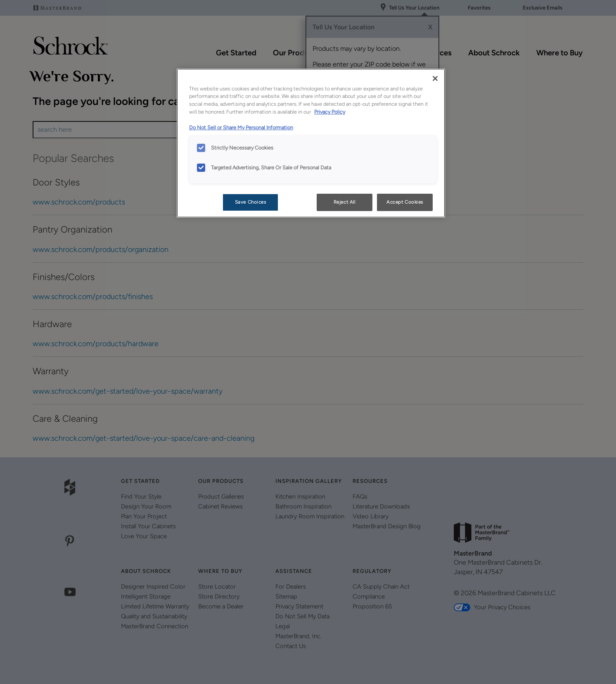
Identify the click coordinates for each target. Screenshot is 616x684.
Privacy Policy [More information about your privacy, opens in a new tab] (330, 112)
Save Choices (251, 202)
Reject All (345, 202)
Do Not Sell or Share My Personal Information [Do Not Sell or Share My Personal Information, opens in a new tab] (241, 127)
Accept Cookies (405, 202)
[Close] (435, 78)
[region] (311, 143)
